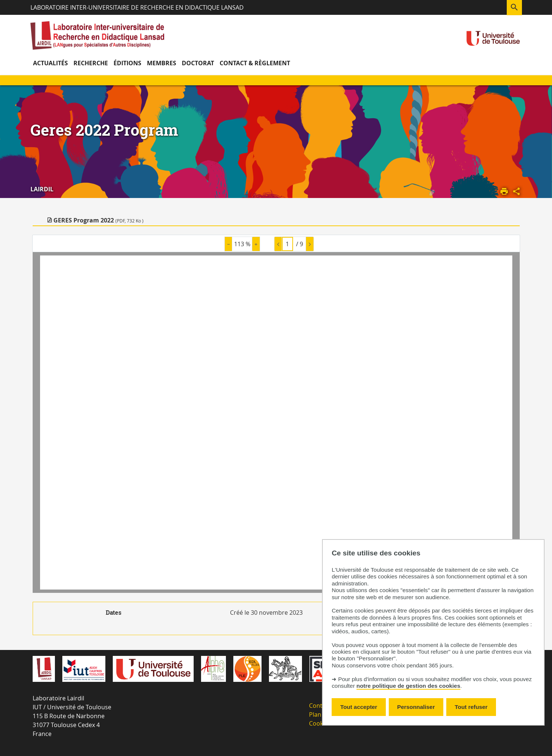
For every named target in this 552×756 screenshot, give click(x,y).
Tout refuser (471, 707)
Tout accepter (359, 707)
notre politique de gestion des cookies (408, 686)
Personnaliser (416, 707)
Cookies (320, 723)
